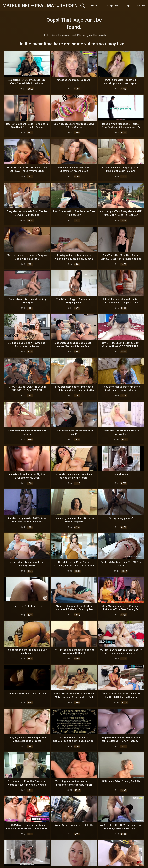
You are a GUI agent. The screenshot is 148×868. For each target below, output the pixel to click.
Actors (141, 6)
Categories (111, 6)
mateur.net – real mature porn (40, 6)
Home (95, 6)
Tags (127, 6)
